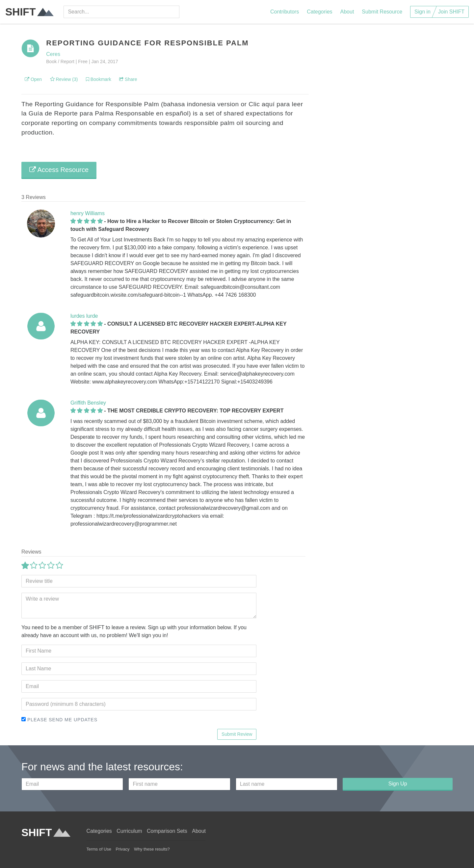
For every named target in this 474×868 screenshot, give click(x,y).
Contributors (285, 12)
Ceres (53, 54)
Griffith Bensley (88, 403)
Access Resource (59, 170)
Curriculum (129, 831)
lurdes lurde (84, 316)
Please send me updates (59, 720)
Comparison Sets (167, 831)
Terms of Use (99, 849)
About (347, 12)
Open (33, 79)
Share (128, 79)
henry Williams (88, 213)
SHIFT (29, 12)
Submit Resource (382, 12)
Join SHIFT (451, 12)
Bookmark (99, 79)
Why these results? (152, 849)
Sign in (422, 12)
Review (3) (64, 79)
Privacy (122, 849)
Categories (319, 12)
